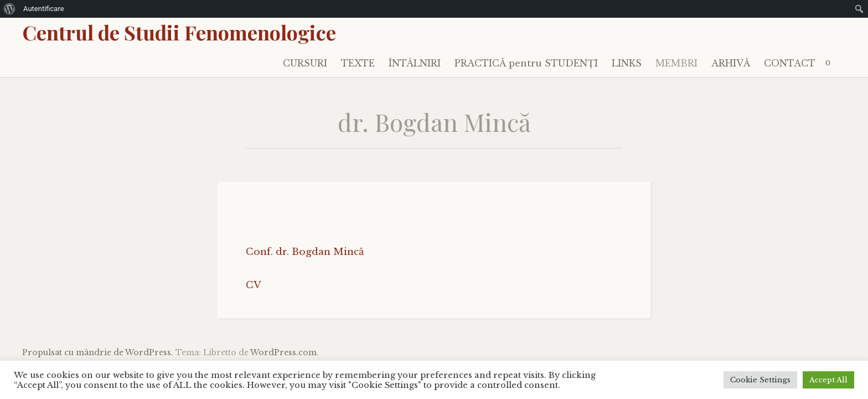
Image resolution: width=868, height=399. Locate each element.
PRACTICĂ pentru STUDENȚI (526, 63)
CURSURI (305, 63)
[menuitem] (10, 9)
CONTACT (790, 63)
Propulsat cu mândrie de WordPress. (98, 352)
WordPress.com (283, 352)
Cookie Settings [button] (760, 380)
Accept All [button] (828, 380)
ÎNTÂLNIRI (415, 63)
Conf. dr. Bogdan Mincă (305, 252)
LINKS (627, 63)
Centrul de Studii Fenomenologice (179, 32)
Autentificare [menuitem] (44, 9)
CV (254, 285)
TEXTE (358, 63)
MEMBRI (676, 63)
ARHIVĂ (731, 63)
